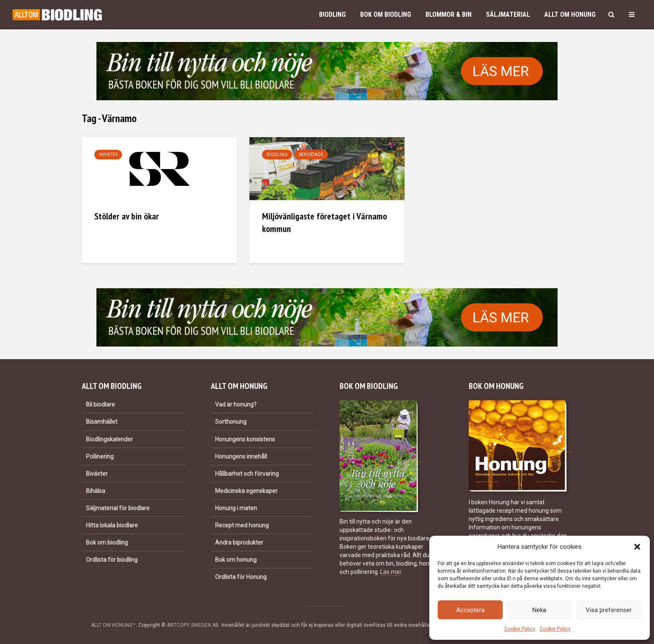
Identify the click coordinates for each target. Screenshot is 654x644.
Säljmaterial (508, 14)
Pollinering (100, 456)
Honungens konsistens (245, 439)
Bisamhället (102, 422)
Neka (539, 610)
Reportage (311, 155)
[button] (637, 547)
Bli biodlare (100, 404)
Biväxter (97, 474)
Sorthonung (231, 422)
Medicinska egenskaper (246, 491)
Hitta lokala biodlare (112, 525)
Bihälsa (96, 491)
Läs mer (391, 572)
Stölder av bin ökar (127, 216)
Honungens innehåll (241, 456)
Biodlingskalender (109, 439)
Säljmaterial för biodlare (118, 508)
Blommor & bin (449, 14)
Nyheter (108, 155)
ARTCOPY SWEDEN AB (193, 625)
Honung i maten (236, 508)
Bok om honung (236, 560)
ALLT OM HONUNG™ (113, 625)
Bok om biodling (386, 14)
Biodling (332, 14)
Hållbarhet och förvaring (247, 474)
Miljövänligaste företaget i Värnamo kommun (324, 222)
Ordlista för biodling (112, 560)
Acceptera (470, 610)
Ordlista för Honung (241, 577)
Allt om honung (570, 14)
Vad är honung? (236, 404)
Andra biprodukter (239, 542)
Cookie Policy (520, 629)
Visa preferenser (609, 610)
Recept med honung (242, 525)
